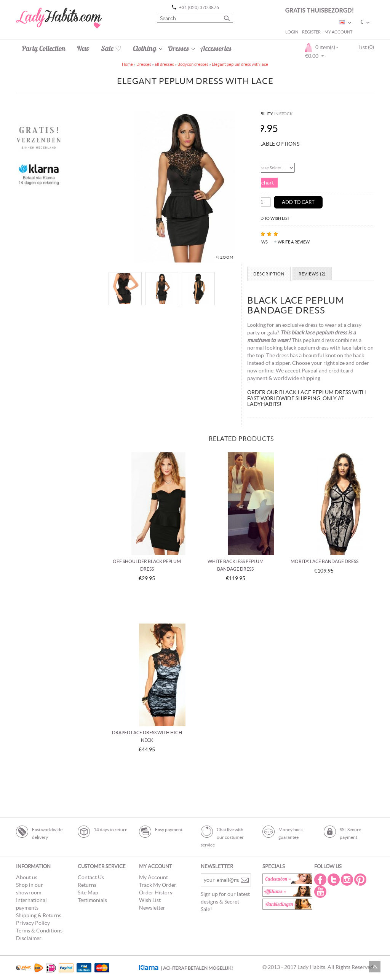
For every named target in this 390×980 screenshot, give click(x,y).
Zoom (227, 257)
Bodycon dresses (193, 64)
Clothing (145, 48)
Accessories (216, 48)
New (83, 48)
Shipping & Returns (39, 915)
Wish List (150, 900)
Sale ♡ (111, 48)
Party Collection (44, 48)
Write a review (294, 242)
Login (292, 32)
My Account (338, 32)
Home (127, 64)
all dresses (164, 64)
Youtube (321, 892)
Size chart (262, 183)
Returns (87, 885)
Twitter (334, 880)
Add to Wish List (272, 218)
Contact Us (91, 877)
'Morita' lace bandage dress (324, 561)
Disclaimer (29, 938)
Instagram (348, 880)
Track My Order (158, 885)
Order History (156, 892)
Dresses (178, 48)
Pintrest (361, 880)
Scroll (375, 967)
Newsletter (152, 908)
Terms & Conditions (39, 931)
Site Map (88, 892)
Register (311, 32)
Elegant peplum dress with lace (240, 64)
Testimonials (92, 900)
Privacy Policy (33, 923)
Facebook (321, 880)
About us (27, 877)
